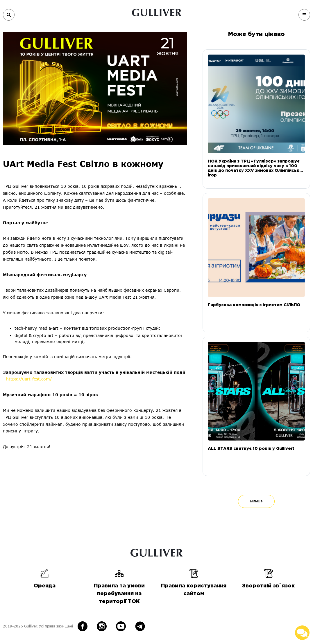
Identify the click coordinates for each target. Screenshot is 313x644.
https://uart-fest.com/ (30, 379)
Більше (256, 501)
